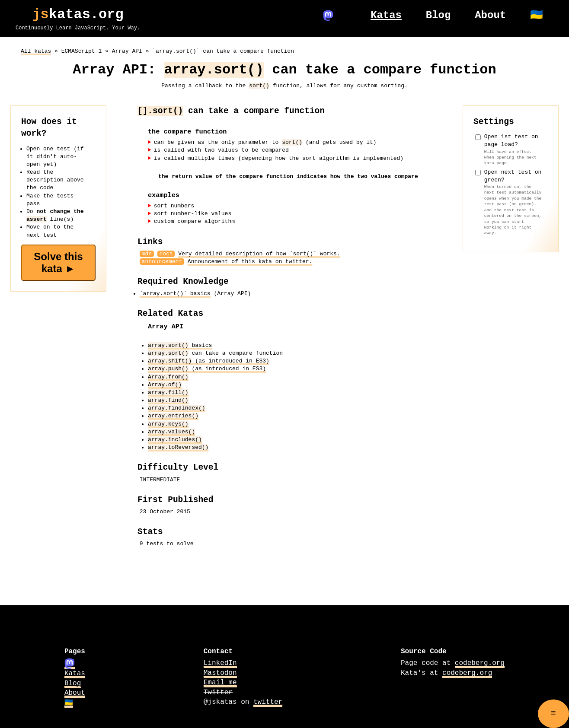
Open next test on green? (513, 202)
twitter (268, 701)
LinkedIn (220, 663)
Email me (220, 682)
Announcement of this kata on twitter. (250, 261)
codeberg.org (480, 663)
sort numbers (174, 205)
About (75, 693)
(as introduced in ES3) (209, 360)
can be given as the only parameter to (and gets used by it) (265, 142)
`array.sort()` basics (175, 293)
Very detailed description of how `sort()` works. (259, 253)
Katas (75, 673)
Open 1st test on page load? (513, 149)
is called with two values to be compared (221, 150)
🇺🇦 (69, 702)
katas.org (78, 17)
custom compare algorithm (194, 221)
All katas (36, 51)
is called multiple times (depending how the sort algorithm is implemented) (279, 158)
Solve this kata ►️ (58, 262)
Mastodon (220, 672)
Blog (73, 683)
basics (180, 345)
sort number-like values (193, 213)
